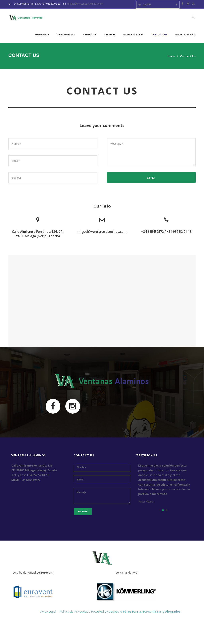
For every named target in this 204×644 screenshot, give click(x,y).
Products (90, 35)
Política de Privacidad (74, 611)
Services (110, 35)
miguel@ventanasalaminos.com (85, 4)
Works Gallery (133, 35)
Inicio (171, 56)
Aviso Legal (48, 611)
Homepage (42, 35)
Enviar (83, 511)
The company (66, 35)
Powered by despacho (136, 611)
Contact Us (159, 35)
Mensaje (102, 496)
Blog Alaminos (185, 35)
